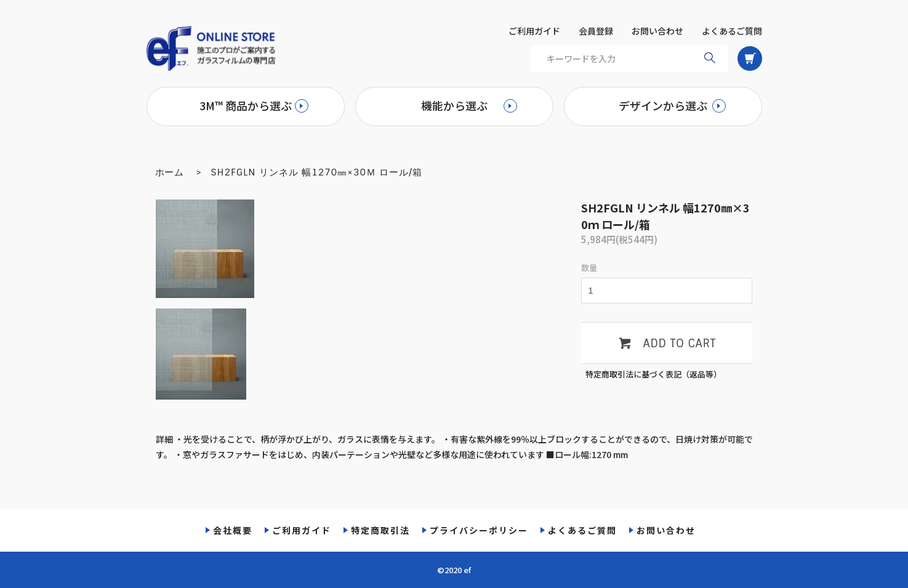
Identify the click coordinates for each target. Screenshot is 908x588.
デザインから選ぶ (663, 105)
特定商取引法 (380, 530)
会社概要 (233, 530)
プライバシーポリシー (479, 530)
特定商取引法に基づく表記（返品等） (653, 374)
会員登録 (596, 31)
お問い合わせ (657, 31)
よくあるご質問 (732, 31)
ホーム (170, 172)
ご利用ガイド (534, 31)
